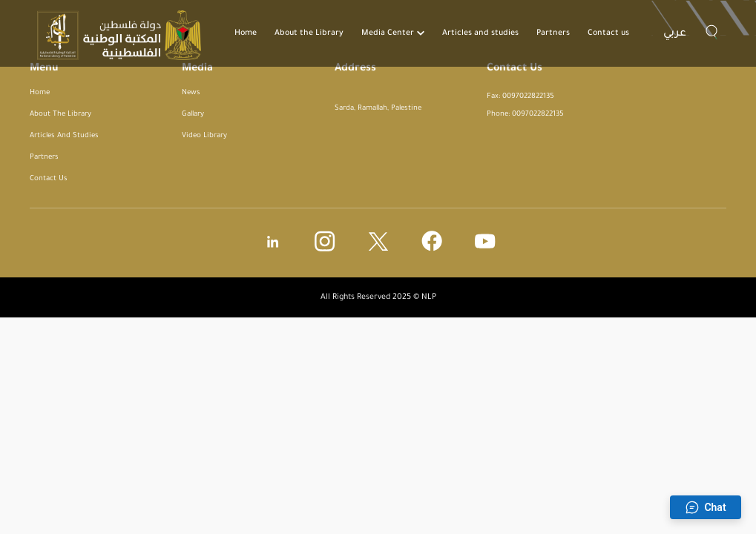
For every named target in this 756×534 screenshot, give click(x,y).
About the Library (309, 33)
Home (246, 33)
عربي (675, 34)
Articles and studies (480, 33)
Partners (553, 33)
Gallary (193, 115)
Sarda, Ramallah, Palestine (378, 109)
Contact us (608, 33)
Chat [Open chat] (705, 507)
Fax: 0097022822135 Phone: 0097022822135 (525, 106)
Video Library (204, 136)
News (191, 93)
